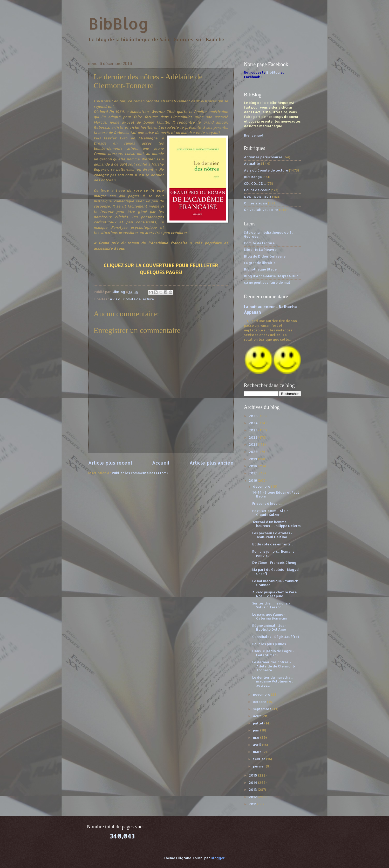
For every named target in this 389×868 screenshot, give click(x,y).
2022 (254, 437)
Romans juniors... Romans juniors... (273, 553)
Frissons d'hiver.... (267, 503)
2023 (254, 430)
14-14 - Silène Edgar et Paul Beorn (276, 494)
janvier (259, 766)
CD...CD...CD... (255, 183)
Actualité (252, 163)
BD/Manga (253, 177)
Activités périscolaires (263, 157)
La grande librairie (260, 263)
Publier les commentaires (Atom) (140, 473)
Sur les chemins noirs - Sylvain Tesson (271, 605)
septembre (263, 709)
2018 (253, 466)
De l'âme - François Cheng (274, 563)
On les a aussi (255, 203)
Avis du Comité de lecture (132, 299)
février (260, 759)
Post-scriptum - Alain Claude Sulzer (270, 513)
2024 (254, 423)
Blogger (218, 858)
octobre (260, 702)
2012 (253, 797)
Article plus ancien (211, 463)
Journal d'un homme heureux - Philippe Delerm (277, 524)
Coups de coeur (257, 190)
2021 (253, 444)
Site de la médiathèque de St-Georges (269, 234)
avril (257, 745)
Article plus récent (110, 463)
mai (257, 737)
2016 (253, 480)
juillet (259, 723)
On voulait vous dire (261, 210)
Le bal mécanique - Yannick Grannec (275, 583)
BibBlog (118, 23)
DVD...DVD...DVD (258, 197)
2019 (253, 459)
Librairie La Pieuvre (260, 250)
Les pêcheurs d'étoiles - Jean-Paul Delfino (272, 535)
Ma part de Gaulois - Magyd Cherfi (275, 571)
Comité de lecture (259, 243)
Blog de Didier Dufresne (265, 256)
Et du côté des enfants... (273, 544)
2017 (253, 473)
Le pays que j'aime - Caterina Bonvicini (270, 616)
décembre (262, 486)
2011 (253, 804)
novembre (262, 694)
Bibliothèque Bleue (260, 269)
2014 (253, 782)
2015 (253, 775)
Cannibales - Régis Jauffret (276, 637)
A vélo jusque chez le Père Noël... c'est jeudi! (274, 594)
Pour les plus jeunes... (270, 644)
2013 (253, 789)
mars (258, 752)
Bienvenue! (253, 135)
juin (257, 730)
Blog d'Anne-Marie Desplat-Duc (271, 276)
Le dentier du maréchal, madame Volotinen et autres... (272, 681)
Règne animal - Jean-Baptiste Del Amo (270, 627)
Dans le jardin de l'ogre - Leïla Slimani (273, 653)
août (257, 716)
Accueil (161, 463)
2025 (254, 416)
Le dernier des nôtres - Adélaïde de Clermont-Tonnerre (274, 666)
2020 (254, 452)
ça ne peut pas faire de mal (267, 282)
